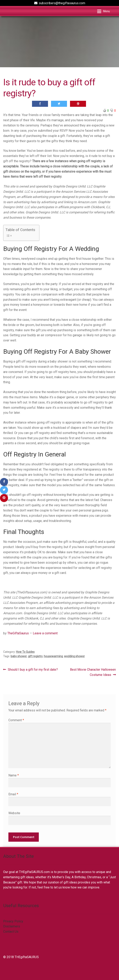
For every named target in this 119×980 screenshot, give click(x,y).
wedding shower (74, 656)
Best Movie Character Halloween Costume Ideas (93, 672)
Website (14, 813)
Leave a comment (45, 633)
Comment (16, 720)
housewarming (53, 656)
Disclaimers (12, 926)
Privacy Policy (13, 921)
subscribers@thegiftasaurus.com (59, 3)
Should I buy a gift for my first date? (33, 670)
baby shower (19, 656)
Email (13, 794)
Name (14, 775)
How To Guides (25, 652)
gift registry (35, 656)
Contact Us (11, 932)
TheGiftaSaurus (18, 633)
